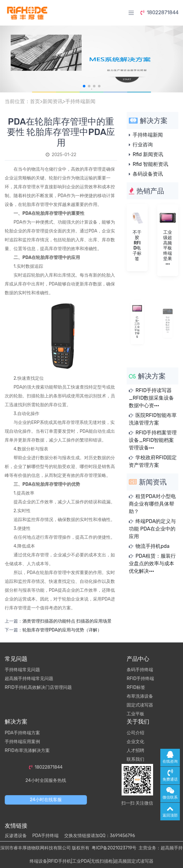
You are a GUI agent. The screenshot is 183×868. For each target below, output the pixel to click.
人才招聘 (135, 751)
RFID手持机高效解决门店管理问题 (38, 687)
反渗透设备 (16, 836)
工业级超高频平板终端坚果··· (168, 247)
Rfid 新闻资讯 (148, 154)
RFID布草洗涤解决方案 (27, 751)
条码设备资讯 (148, 174)
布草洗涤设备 (140, 696)
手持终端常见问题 (22, 670)
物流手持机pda (152, 546)
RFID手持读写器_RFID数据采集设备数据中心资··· (151, 398)
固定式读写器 (140, 705)
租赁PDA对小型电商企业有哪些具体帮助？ (152, 504)
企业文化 (135, 742)
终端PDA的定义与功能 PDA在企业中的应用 (152, 529)
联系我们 (135, 759)
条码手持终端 (140, 670)
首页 (35, 101)
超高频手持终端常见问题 (29, 679)
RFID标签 (136, 687)
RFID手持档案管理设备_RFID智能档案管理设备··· (153, 440)
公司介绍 (135, 733)
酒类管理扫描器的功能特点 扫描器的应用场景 (67, 621)
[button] (84, 86)
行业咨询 (143, 145)
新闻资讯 (53, 101)
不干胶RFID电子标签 (137, 245)
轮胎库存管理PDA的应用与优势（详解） (62, 630)
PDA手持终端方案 (22, 733)
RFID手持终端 (140, 679)
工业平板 (135, 714)
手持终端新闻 (80, 101)
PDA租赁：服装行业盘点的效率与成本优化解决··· (152, 563)
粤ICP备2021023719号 (114, 848)
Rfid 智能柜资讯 (150, 164)
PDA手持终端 (45, 836)
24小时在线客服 (46, 800)
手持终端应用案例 (22, 742)
